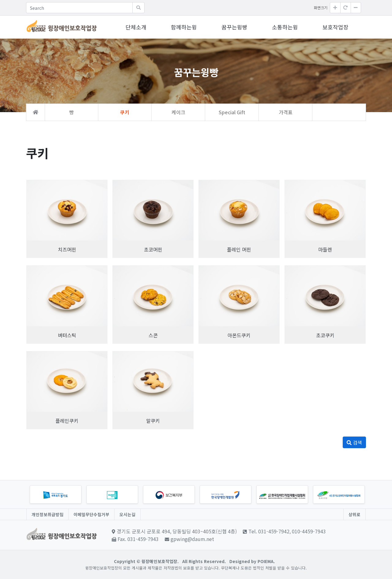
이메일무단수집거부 (91, 514)
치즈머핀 (67, 249)
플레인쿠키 (67, 421)
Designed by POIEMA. (252, 561)
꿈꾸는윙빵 (234, 27)
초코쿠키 (325, 335)
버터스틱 (67, 335)
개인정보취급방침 (47, 514)
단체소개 (136, 27)
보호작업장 (335, 27)
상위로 (354, 514)
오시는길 (127, 514)
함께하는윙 (184, 27)
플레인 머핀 (239, 249)
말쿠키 (153, 421)
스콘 (153, 335)
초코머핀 (153, 249)
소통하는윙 (285, 27)
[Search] (79, 8)
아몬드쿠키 (239, 335)
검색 (354, 442)
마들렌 (325, 249)
